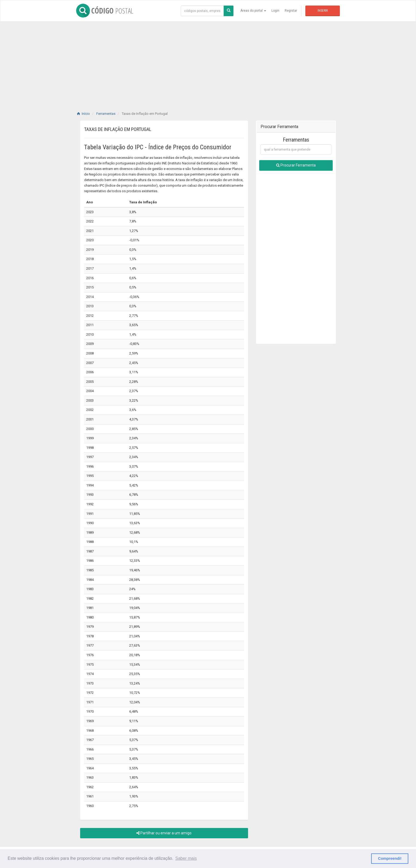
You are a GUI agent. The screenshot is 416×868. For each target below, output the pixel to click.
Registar (291, 11)
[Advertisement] (208, 61)
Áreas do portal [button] (253, 11)
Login (275, 11)
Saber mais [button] (186, 858)
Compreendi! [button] (390, 858)
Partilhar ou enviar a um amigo (164, 833)
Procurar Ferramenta (296, 165)
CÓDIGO (105, 11)
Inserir (323, 11)
